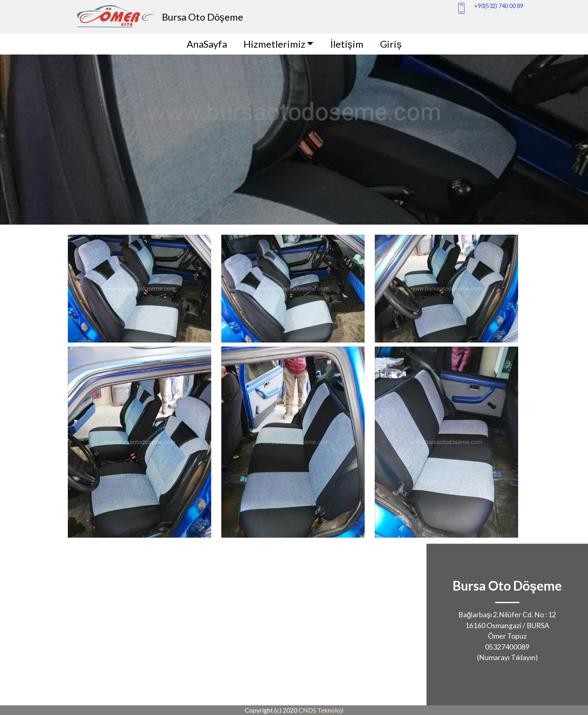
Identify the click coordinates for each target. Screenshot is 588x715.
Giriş (391, 44)
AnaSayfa (207, 44)
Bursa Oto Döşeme (203, 17)
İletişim (347, 44)
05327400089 (507, 647)
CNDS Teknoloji (321, 710)
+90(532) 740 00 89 (499, 6)
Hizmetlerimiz (274, 44)
